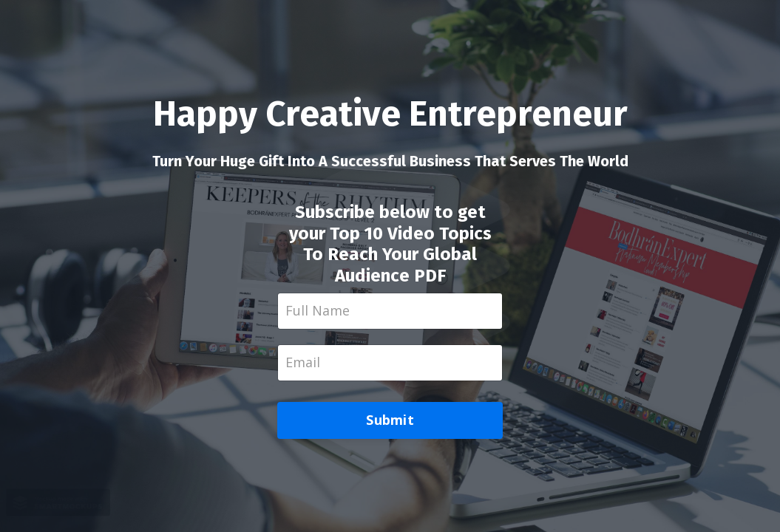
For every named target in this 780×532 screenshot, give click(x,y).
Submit (390, 420)
